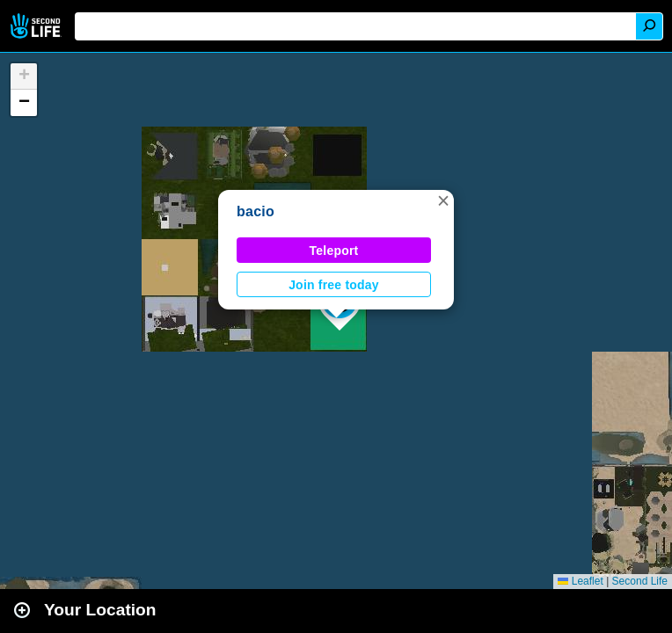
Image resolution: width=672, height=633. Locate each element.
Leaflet (580, 581)
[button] (443, 200)
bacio (256, 211)
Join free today (334, 285)
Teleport (334, 251)
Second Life (37, 26)
